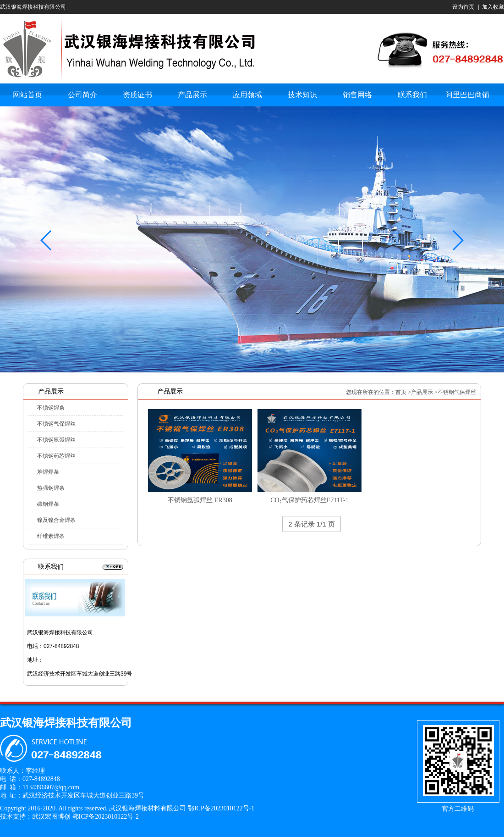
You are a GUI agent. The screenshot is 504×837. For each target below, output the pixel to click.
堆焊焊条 (48, 472)
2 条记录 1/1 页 (312, 524)
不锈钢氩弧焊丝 (56, 440)
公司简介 (82, 95)
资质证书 (137, 95)
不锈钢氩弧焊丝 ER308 (200, 500)
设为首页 (463, 7)
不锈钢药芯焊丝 (56, 456)
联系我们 (412, 95)
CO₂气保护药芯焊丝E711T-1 (309, 500)
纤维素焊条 (51, 536)
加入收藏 (493, 7)
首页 (401, 392)
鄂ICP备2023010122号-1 (221, 808)
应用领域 (247, 95)
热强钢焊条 (51, 488)
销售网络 (357, 95)
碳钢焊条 (48, 504)
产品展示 (192, 95)
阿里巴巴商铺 (467, 95)
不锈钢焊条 (51, 408)
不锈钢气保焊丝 (56, 424)
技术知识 (302, 95)
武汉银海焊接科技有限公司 (33, 7)
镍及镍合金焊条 (56, 520)
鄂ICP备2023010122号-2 (106, 817)
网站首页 (27, 95)
